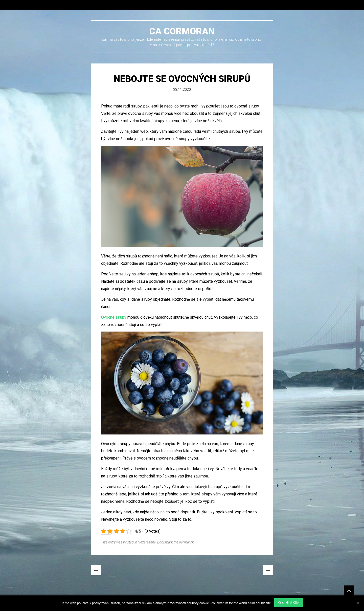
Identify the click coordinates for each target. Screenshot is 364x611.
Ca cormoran (182, 31)
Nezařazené (147, 542)
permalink (186, 542)
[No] (358, 603)
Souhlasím (289, 603)
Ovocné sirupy (114, 317)
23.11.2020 (182, 90)
